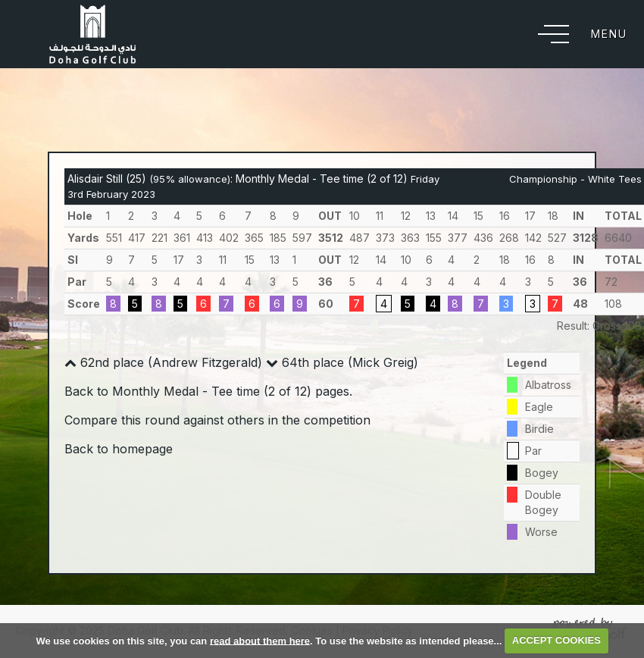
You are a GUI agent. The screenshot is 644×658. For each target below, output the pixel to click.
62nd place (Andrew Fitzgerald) (163, 362)
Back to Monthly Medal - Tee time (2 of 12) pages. (208, 391)
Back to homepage (119, 449)
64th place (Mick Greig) (342, 362)
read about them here (260, 640)
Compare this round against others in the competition (217, 420)
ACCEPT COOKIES (556, 640)
